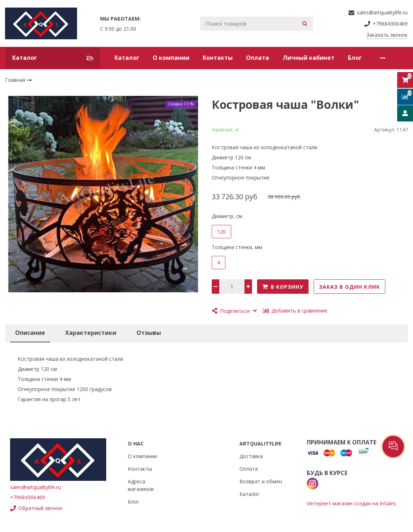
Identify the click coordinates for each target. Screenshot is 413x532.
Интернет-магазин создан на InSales (351, 503)
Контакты (218, 58)
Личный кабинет (309, 58)
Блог (355, 58)
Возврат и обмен (261, 481)
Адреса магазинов (141, 485)
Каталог (127, 58)
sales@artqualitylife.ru (35, 487)
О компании (171, 58)
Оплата (257, 58)
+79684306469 (28, 497)
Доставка (251, 456)
